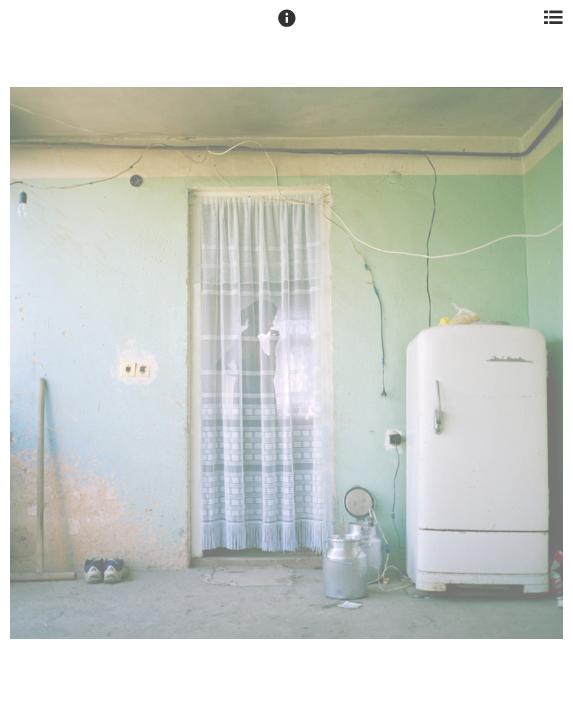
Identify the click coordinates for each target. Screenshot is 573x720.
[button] (287, 27)
